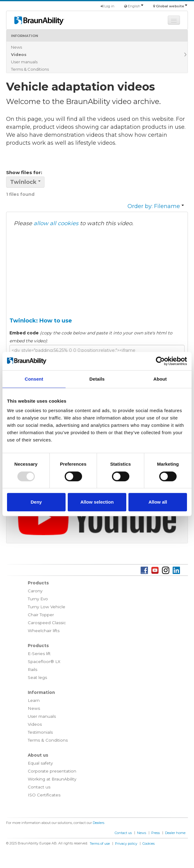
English (136, 6)
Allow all (158, 502)
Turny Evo (38, 599)
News (16, 47)
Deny (36, 502)
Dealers (99, 823)
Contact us (39, 787)
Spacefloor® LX (44, 661)
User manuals (24, 62)
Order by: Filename (156, 206)
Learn (34, 700)
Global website (172, 6)
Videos (19, 54)
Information (25, 36)
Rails (32, 669)
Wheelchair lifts (44, 631)
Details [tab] (97, 379)
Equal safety (40, 763)
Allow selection (97, 502)
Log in (108, 6)
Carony (35, 591)
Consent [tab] (34, 379)
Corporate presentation (52, 771)
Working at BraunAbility (52, 779)
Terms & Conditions (30, 69)
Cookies (149, 844)
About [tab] (160, 379)
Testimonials (40, 732)
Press (156, 833)
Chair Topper (41, 615)
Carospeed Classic (47, 623)
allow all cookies (56, 223)
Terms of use (100, 844)
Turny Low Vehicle (47, 607)
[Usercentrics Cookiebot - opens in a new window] (160, 361)
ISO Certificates (44, 795)
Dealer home (175, 833)
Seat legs (37, 677)
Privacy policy (126, 844)
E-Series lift (39, 654)
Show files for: (24, 172)
